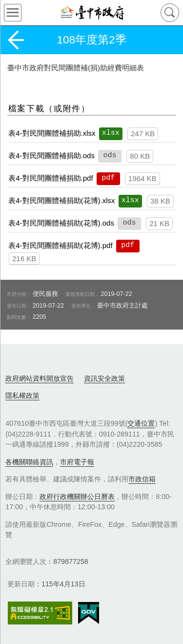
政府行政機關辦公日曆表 (77, 497)
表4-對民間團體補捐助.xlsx (52, 133)
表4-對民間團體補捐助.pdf (51, 178)
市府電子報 (77, 462)
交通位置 (141, 423)
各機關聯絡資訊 (29, 462)
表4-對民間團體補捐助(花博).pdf (60, 245)
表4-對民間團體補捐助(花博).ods (61, 223)
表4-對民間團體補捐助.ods (51, 156)
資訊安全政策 (104, 378)
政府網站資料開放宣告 (40, 378)
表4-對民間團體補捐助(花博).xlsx (61, 200)
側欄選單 (13, 13)
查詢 (170, 13)
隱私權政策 (22, 395)
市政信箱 (142, 479)
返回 (16, 40)
